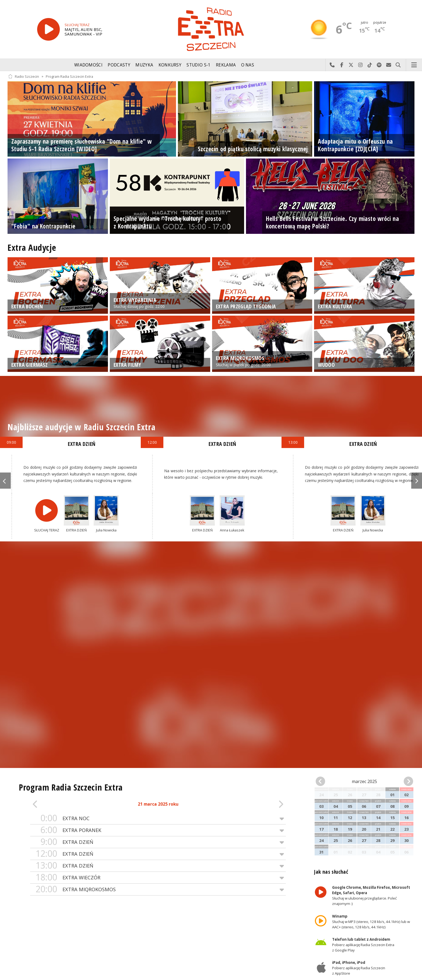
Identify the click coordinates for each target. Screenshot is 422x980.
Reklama (226, 65)
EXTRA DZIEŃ (158, 842)
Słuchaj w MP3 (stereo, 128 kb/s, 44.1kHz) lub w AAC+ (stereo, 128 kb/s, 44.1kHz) (371, 922)
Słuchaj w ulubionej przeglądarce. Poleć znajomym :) (371, 896)
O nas (248, 65)
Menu (414, 65)
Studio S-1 (198, 65)
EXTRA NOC (158, 818)
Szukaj (398, 65)
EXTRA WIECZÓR (158, 878)
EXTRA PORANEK (158, 830)
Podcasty (119, 65)
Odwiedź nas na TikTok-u (370, 65)
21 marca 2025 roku (158, 804)
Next (417, 481)
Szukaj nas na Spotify (379, 65)
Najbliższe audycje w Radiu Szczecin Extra (81, 427)
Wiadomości (88, 65)
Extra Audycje (32, 247)
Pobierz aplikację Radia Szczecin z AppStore (359, 968)
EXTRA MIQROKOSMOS (158, 889)
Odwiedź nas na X (351, 65)
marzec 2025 (364, 781)
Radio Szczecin (24, 76)
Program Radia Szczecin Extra (69, 76)
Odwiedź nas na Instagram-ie (361, 65)
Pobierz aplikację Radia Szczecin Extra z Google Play (363, 945)
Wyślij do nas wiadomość (389, 65)
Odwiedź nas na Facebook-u (342, 65)
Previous (5, 481)
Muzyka (144, 65)
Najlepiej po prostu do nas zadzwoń (332, 65)
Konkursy (170, 65)
